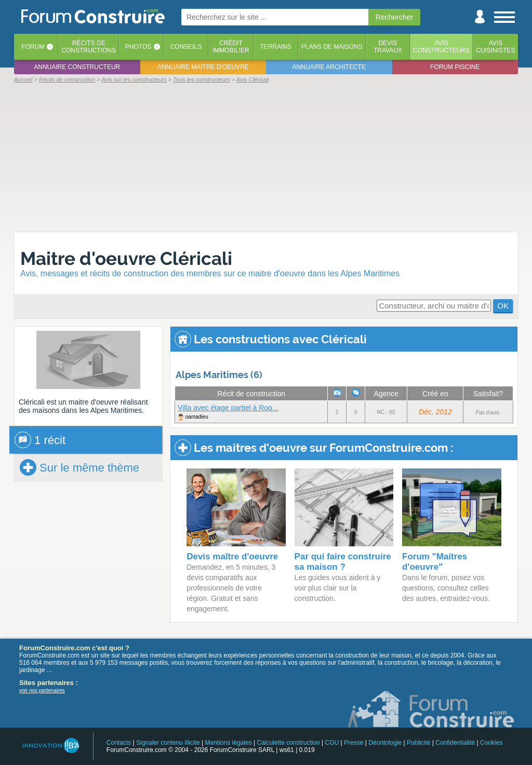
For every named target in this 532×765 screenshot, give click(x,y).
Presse (354, 743)
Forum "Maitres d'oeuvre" (435, 562)
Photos (138, 47)
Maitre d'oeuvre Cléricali (126, 258)
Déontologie (385, 743)
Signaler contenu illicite (168, 743)
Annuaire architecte (329, 67)
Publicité (418, 743)
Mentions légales (229, 743)
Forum (33, 47)
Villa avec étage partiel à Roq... (228, 408)
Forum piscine (455, 67)
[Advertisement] (266, 157)
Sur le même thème (79, 467)
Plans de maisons (332, 47)
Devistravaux (388, 47)
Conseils (186, 47)
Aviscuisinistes (495, 47)
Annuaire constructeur (77, 67)
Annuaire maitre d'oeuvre (203, 67)
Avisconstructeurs (441, 47)
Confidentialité (455, 743)
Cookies (491, 743)
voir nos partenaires (42, 690)
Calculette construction (288, 743)
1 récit (40, 440)
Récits (89, 47)
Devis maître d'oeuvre (232, 556)
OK (503, 306)
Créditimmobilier (231, 47)
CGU (332, 743)
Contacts (119, 743)
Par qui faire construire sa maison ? (343, 562)
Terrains (276, 47)
